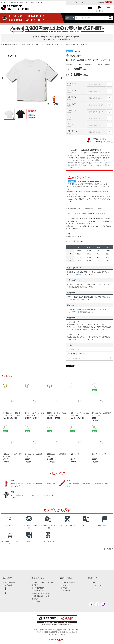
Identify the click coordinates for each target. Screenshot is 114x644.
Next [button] (62, 78)
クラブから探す (8, 585)
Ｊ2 (8, 590)
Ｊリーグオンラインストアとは (43, 583)
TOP (3, 45)
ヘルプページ (87, 160)
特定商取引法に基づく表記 (41, 593)
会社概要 (35, 599)
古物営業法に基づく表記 (41, 596)
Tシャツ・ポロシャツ (47, 45)
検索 (111, 18)
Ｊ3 (8, 593)
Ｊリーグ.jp (74, 2)
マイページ (65, 585)
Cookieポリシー (38, 591)
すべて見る (108, 549)
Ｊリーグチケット (86, 2)
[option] (32, 78)
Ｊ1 (8, 588)
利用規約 (35, 585)
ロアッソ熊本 (11, 45)
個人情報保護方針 (38, 588)
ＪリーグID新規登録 (68, 583)
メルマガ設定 (66, 591)
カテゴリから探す (9, 583)
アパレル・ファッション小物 (27, 45)
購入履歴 (64, 588)
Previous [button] (2, 78)
